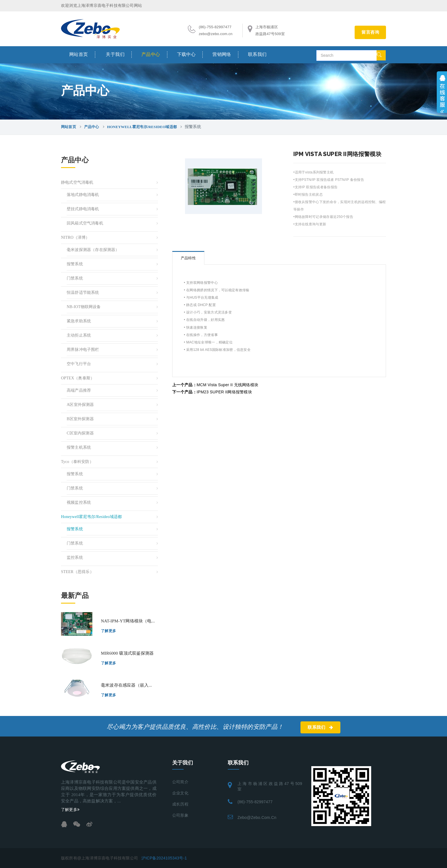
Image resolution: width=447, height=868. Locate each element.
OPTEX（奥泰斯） (78, 378)
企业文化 (180, 793)
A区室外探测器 (80, 405)
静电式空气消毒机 (77, 182)
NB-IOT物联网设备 (84, 307)
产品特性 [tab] (188, 258)
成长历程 (180, 804)
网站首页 (79, 54)
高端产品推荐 (79, 390)
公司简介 (180, 782)
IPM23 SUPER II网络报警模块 (212, 392)
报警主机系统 (79, 447)
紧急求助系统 (79, 321)
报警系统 (75, 264)
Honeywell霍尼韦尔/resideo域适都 (142, 127)
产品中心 (151, 54)
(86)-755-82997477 (255, 802)
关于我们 (115, 54)
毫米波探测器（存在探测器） (93, 250)
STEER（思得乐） (77, 572)
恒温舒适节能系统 (83, 293)
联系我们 (257, 54)
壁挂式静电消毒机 (83, 209)
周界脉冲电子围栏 (83, 350)
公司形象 (180, 815)
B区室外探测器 (80, 419)
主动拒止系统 (79, 335)
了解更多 (109, 631)
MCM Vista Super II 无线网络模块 (215, 385)
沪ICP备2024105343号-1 (164, 858)
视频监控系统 (79, 502)
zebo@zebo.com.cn (257, 818)
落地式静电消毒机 (83, 195)
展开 (442, 92)
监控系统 (75, 558)
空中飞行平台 (79, 364)
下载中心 (186, 54)
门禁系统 (75, 278)
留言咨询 (370, 32)
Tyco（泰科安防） (77, 462)
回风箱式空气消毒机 (85, 223)
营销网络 (222, 54)
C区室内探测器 (80, 433)
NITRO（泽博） (75, 237)
